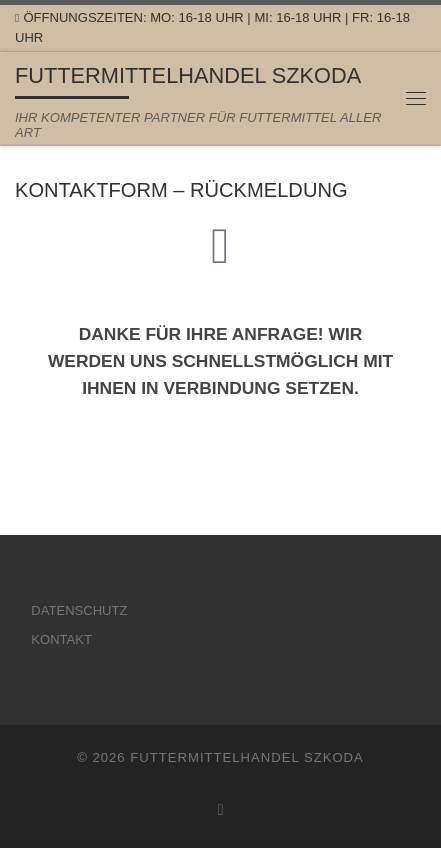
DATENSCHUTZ (79, 610)
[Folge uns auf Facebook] (221, 810)
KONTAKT (61, 639)
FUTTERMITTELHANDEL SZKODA (247, 757)
